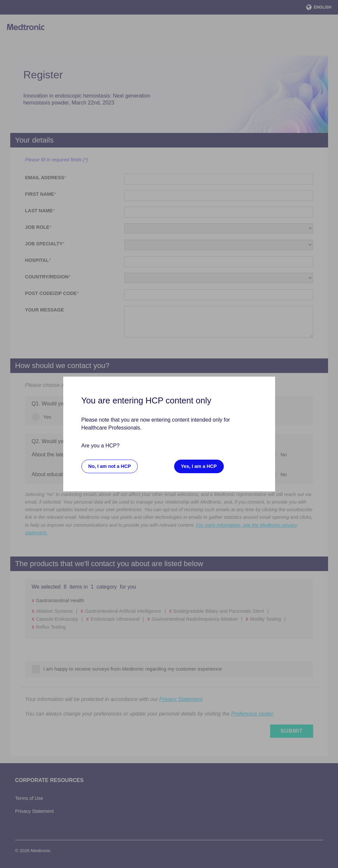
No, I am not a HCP (110, 466)
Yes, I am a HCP (199, 466)
